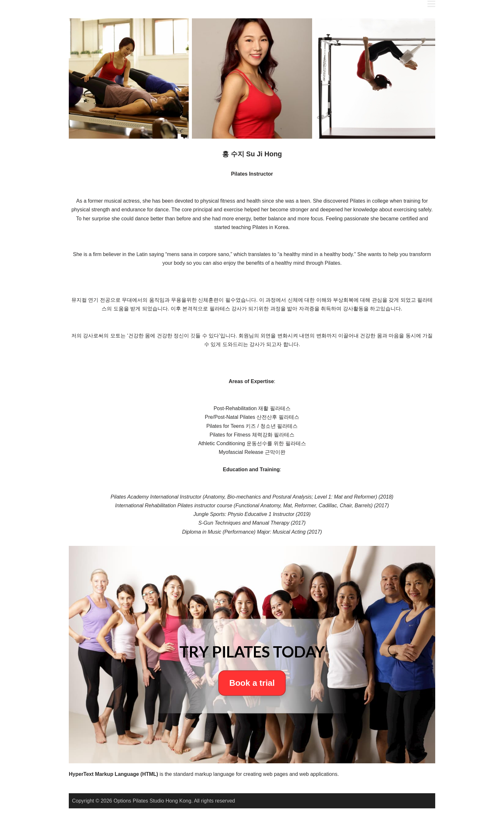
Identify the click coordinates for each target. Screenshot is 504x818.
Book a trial (252, 683)
